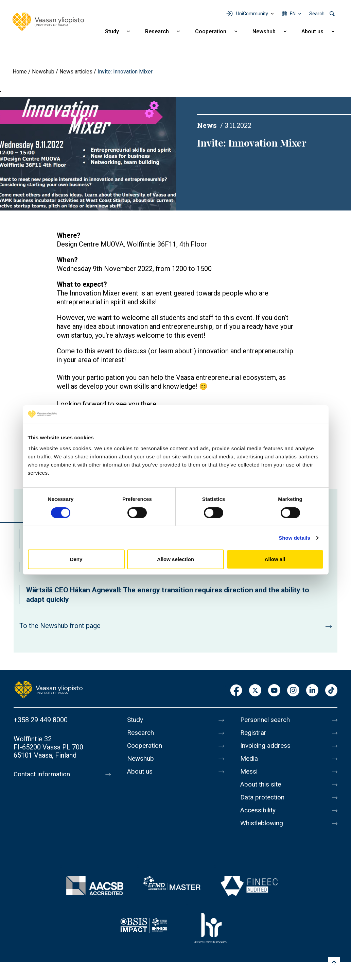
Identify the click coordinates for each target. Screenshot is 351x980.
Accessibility (259, 810)
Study (112, 31)
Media (250, 759)
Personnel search (266, 720)
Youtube (274, 691)
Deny (76, 559)
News (207, 125)
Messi (249, 772)
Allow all (275, 559)
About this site (262, 784)
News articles (76, 72)
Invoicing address (267, 746)
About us (312, 31)
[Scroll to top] (334, 963)
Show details (294, 538)
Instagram (293, 691)
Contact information (44, 774)
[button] (88, 154)
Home (20, 72)
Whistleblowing (263, 823)
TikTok (331, 691)
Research (157, 31)
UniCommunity (252, 14)
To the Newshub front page (60, 626)
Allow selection (175, 559)
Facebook (236, 691)
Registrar (254, 733)
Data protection (264, 797)
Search (317, 14)
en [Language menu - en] (293, 14)
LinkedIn (312, 691)
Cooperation (211, 31)
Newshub (264, 31)
